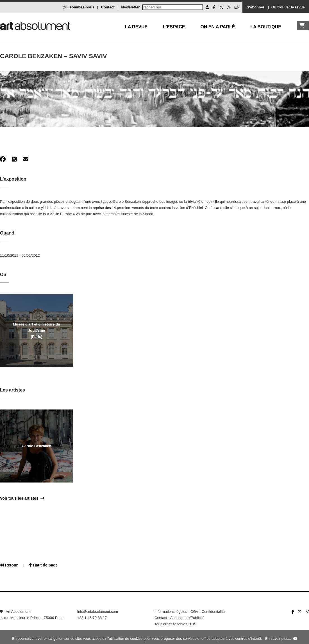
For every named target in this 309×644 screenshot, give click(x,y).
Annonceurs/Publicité (187, 618)
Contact (108, 7)
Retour (9, 565)
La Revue (136, 27)
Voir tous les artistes (22, 498)
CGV (194, 612)
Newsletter (131, 7)
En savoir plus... (278, 639)
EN (237, 7)
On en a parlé (218, 27)
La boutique (266, 27)
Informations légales (171, 612)
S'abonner (255, 7)
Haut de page (43, 565)
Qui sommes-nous (78, 7)
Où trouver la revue (288, 7)
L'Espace (174, 27)
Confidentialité (213, 612)
